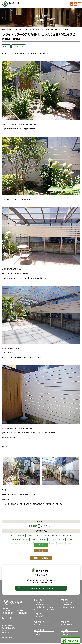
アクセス (65, 636)
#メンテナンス (31, 545)
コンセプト (39, 603)
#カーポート (65, 536)
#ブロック (70, 540)
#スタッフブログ (28, 540)
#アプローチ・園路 (50, 536)
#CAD (15, 536)
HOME (4, 30)
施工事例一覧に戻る (41, 558)
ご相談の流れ (40, 606)
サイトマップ (6, 633)
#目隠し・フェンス (21, 46)
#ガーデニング (13, 540)
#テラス (40, 540)
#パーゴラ (59, 540)
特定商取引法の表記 (8, 629)
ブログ (38, 636)
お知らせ (38, 625)
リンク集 (4, 631)
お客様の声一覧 (68, 625)
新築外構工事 (33, 526)
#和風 (73, 545)
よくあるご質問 (41, 617)
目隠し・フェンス (13, 30)
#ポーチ (19, 545)
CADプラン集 (67, 606)
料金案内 (38, 615)
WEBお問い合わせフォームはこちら (43, 589)
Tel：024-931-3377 (8, 614)
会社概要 (65, 633)
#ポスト (10, 545)
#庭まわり (7, 46)
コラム (38, 633)
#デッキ (49, 540)
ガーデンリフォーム (47, 526)
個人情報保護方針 (7, 627)
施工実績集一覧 (68, 603)
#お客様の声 (25, 536)
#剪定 (65, 545)
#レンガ (56, 545)
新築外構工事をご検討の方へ (45, 608)
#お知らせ (37, 536)
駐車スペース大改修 (69, 608)
